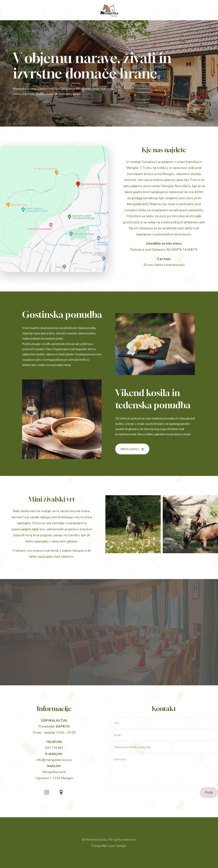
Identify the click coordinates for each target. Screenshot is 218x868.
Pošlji (209, 792)
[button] (132, 449)
